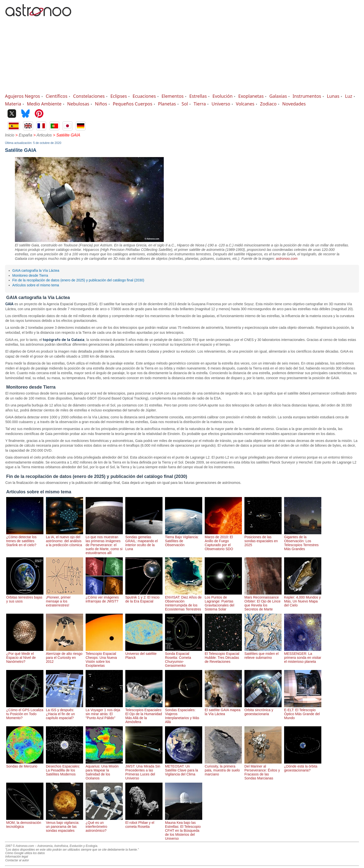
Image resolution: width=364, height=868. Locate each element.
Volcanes (245, 104)
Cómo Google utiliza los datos (25, 853)
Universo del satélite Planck (144, 654)
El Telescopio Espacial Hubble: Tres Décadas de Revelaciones (223, 656)
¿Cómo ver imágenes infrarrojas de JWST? (104, 597)
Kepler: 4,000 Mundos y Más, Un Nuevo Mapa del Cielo (303, 599)
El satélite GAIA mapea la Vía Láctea (223, 710)
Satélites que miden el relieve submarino (263, 654)
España (26, 135)
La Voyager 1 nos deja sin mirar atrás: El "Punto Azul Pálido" (104, 712)
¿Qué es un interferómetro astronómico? (104, 825)
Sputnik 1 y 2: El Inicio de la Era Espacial (144, 597)
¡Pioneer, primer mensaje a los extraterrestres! (65, 599)
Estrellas (198, 96)
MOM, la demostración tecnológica (25, 823)
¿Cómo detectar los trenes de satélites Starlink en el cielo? (25, 539)
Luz (348, 96)
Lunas (333, 96)
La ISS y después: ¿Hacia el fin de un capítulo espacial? (65, 712)
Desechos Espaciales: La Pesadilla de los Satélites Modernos (65, 768)
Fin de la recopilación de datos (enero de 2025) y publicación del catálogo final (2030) (78, 280)
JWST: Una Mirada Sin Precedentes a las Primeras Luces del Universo (144, 770)
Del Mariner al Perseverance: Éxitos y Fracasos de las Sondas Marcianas (263, 770)
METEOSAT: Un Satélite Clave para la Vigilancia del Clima (184, 768)
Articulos (44, 135)
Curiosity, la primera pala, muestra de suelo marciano (223, 768)
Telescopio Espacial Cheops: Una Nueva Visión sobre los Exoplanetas (104, 658)
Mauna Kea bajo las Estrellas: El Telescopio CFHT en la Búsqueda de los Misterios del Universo (184, 829)
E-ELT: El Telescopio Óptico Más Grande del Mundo (303, 712)
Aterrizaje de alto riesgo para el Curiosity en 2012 (65, 656)
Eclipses (119, 96)
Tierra (200, 104)
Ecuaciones (144, 96)
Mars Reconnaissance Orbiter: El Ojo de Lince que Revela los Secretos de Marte (263, 601)
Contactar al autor (17, 860)
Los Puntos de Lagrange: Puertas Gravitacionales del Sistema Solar (223, 601)
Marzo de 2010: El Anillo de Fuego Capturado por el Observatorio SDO (223, 541)
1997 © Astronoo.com (20, 846)
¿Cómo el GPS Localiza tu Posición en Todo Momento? (25, 712)
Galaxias (278, 96)
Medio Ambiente (44, 104)
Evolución (222, 96)
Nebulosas (78, 104)
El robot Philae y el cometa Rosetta (144, 823)
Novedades (294, 104)
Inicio (10, 135)
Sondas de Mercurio (25, 764)
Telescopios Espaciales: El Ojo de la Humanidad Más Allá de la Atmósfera (144, 714)
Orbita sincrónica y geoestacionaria (263, 710)
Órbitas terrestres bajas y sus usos (25, 597)
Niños (101, 104)
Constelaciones (89, 96)
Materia (13, 104)
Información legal (17, 857)
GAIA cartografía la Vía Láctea (36, 270)
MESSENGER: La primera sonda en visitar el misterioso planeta (303, 656)
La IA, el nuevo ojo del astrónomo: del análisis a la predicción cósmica (65, 539)
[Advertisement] (182, 56)
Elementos (173, 96)
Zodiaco (268, 104)
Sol (185, 104)
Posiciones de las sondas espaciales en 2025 (263, 539)
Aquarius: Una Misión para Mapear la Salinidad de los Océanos (104, 770)
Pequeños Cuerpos (132, 104)
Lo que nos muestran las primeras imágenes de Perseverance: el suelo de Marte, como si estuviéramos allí (104, 543)
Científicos (56, 96)
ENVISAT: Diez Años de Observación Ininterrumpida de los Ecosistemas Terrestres (184, 601)
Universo (221, 104)
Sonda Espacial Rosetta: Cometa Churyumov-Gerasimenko (184, 658)
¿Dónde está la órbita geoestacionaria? (303, 766)
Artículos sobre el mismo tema (36, 285)
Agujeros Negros (22, 96)
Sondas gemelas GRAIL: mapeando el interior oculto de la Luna (144, 541)
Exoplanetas (251, 96)
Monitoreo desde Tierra (30, 275)
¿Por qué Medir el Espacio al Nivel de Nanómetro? (25, 656)
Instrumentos (307, 96)
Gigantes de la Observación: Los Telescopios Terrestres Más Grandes (303, 541)
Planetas (167, 104)
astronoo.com (287, 259)
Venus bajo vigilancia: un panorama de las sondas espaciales (65, 825)
